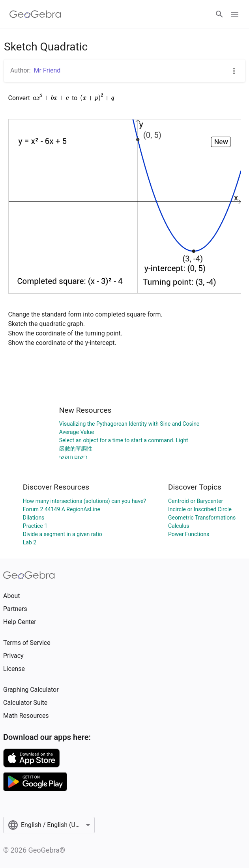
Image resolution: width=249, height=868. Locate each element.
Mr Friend (47, 70)
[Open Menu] (235, 14)
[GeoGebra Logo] (35, 14)
